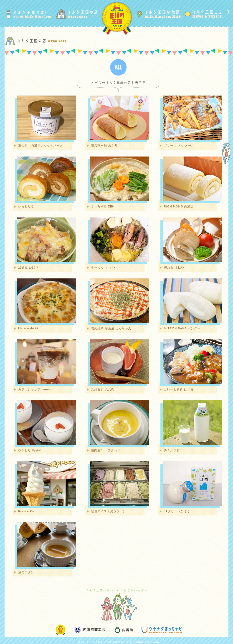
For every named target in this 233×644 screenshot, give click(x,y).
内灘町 (123, 630)
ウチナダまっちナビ (160, 630)
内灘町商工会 (89, 630)
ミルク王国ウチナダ (117, 18)
